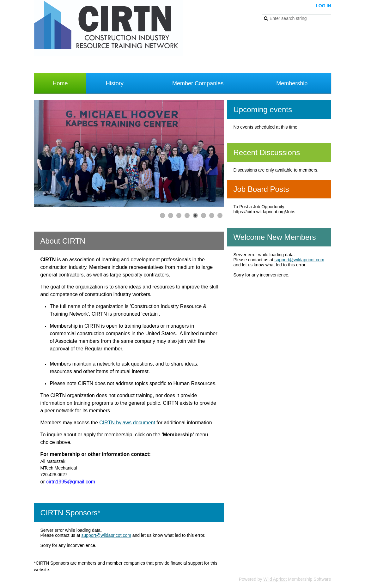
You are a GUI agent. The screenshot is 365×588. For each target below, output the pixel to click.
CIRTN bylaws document (127, 423)
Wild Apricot (275, 579)
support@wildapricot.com (106, 535)
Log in (323, 6)
